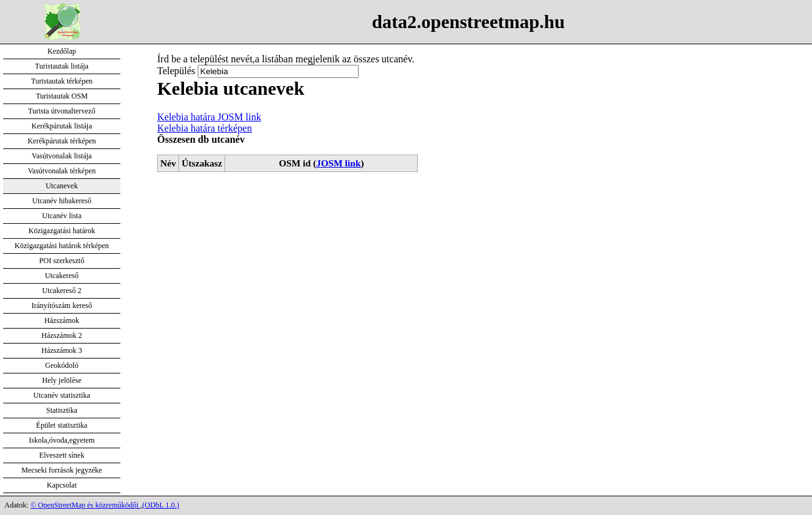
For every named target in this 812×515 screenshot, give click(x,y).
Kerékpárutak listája (62, 126)
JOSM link (338, 163)
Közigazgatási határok (62, 231)
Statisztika (62, 410)
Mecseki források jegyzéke (61, 470)
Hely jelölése (62, 380)
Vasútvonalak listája (62, 156)
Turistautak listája (62, 66)
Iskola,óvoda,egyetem (61, 440)
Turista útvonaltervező (62, 111)
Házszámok (62, 320)
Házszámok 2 (62, 335)
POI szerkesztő (62, 261)
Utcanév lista (62, 216)
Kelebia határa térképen (205, 128)
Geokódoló (61, 365)
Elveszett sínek (62, 455)
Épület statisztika (62, 425)
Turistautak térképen (62, 81)
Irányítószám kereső (62, 306)
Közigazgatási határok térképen (61, 246)
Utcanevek (61, 186)
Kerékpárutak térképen (62, 141)
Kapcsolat (62, 485)
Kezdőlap (62, 51)
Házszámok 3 (62, 350)
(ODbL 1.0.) (161, 505)
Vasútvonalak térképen (62, 171)
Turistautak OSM (61, 96)
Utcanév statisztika (62, 395)
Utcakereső (62, 276)
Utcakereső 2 (62, 291)
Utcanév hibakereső (62, 201)
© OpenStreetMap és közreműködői (85, 505)
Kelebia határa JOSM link (209, 117)
